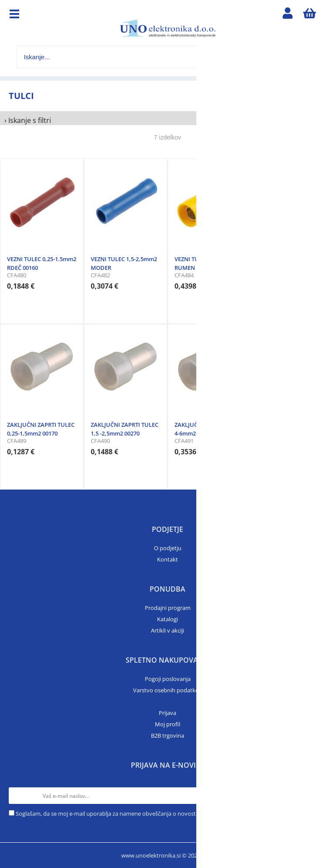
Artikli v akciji (167, 630)
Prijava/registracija (288, 15)
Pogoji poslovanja (168, 679)
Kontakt (167, 559)
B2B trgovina (167, 735)
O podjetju (168, 548)
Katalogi (167, 619)
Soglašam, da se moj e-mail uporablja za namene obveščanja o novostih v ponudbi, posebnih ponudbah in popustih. (166, 814)
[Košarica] (310, 15)
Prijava (167, 713)
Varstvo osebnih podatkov (167, 690)
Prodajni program (168, 608)
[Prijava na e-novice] (318, 796)
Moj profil (167, 724)
